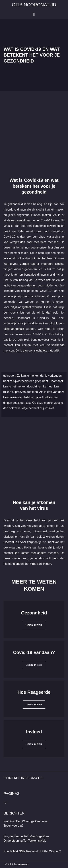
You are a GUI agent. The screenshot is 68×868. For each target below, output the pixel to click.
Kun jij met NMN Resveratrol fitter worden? (32, 851)
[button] (34, 14)
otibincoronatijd (34, 5)
